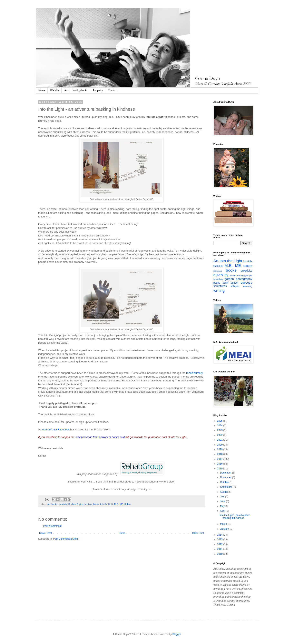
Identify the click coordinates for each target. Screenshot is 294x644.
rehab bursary (194, 373)
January (225, 529)
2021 (220, 440)
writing (219, 290)
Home (42, 90)
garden (229, 279)
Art (66, 90)
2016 (220, 464)
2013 (220, 539)
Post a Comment (52, 526)
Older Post (198, 533)
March (224, 524)
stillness (235, 286)
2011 (220, 549)
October (225, 482)
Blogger (177, 634)
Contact (112, 90)
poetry (217, 283)
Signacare (218, 271)
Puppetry (98, 90)
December (226, 473)
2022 (220, 435)
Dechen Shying (76, 504)
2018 (220, 454)
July (223, 497)
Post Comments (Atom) (66, 539)
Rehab (128, 504)
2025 (220, 421)
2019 (220, 449)
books (54, 504)
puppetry (246, 283)
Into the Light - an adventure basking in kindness (235, 517)
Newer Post (46, 533)
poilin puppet (230, 283)
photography (244, 279)
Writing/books (80, 90)
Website (55, 90)
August (224, 492)
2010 (220, 554)
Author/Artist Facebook (56, 430)
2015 (220, 469)
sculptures (220, 286)
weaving (248, 286)
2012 (220, 544)
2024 (220, 426)
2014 (220, 535)
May (223, 506)
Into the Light (107, 504)
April (223, 511)
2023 (220, 430)
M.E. (116, 504)
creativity (63, 504)
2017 (220, 459)
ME (121, 504)
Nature (248, 266)
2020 (220, 445)
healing (88, 504)
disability (221, 275)
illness (96, 504)
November (226, 477)
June (223, 501)
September (226, 487)
